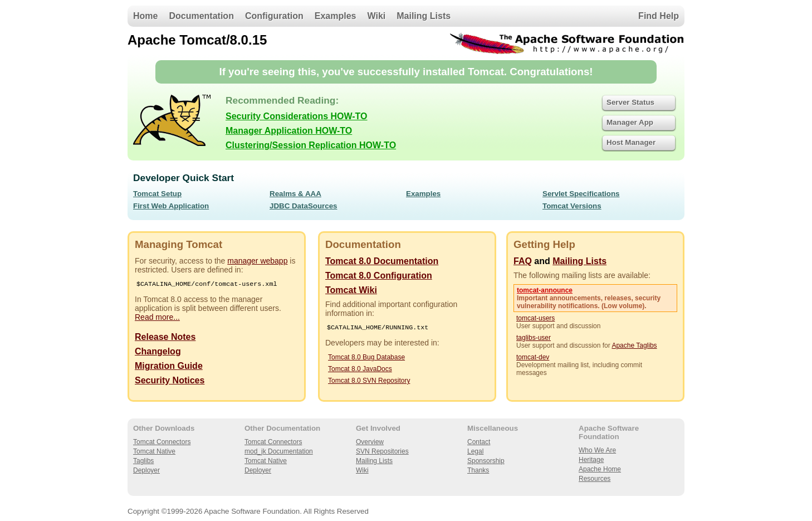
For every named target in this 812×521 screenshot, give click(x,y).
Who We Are (597, 450)
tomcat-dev (533, 357)
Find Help (659, 16)
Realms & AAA (295, 194)
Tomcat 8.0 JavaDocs (360, 370)
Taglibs (143, 461)
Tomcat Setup (157, 194)
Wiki (377, 16)
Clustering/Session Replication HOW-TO (311, 145)
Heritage (591, 460)
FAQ (523, 261)
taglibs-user (534, 338)
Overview (370, 442)
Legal (475, 451)
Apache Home (600, 469)
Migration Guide (169, 367)
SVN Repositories (382, 451)
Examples (336, 16)
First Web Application (171, 206)
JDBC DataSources (303, 206)
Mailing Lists (424, 16)
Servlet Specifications (581, 194)
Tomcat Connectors (162, 442)
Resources (595, 479)
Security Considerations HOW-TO (297, 116)
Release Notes (165, 338)
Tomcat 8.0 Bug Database (366, 358)
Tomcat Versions (572, 206)
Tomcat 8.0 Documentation (382, 261)
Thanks (478, 470)
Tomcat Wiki (351, 290)
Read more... (157, 318)
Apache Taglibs (634, 345)
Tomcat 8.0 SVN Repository (369, 382)
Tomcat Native (154, 451)
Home (145, 16)
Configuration (274, 16)
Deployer (146, 470)
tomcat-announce (545, 290)
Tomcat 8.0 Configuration (379, 276)
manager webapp (257, 261)
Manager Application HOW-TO (289, 131)
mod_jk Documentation (279, 451)
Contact (479, 442)
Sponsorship (486, 461)
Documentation (201, 16)
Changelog (158, 352)
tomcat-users (535, 318)
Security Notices (170, 381)
